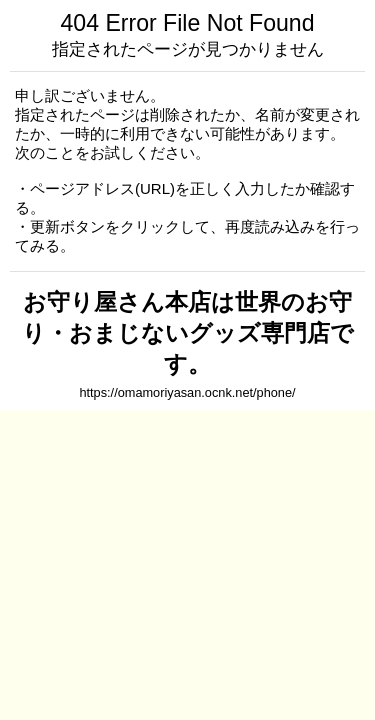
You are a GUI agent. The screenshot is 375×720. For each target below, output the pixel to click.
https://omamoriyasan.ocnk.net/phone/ (187, 392)
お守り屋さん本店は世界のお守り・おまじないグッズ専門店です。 (188, 333)
